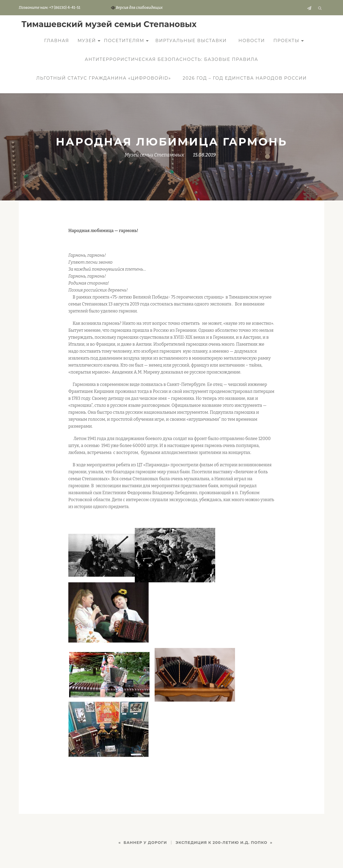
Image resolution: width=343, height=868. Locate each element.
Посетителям (124, 41)
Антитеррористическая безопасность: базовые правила (172, 59)
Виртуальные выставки (191, 41)
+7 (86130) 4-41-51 (65, 8)
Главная (57, 41)
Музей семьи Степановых (154, 155)
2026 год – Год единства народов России (245, 78)
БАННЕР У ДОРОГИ (145, 843)
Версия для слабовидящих (137, 8)
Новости (252, 41)
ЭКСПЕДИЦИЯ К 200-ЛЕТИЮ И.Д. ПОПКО (221, 843)
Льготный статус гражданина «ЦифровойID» (104, 78)
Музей (87, 41)
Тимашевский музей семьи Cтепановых (109, 24)
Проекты (286, 41)
